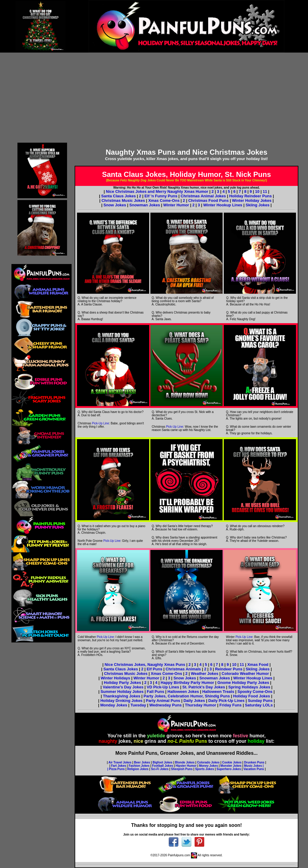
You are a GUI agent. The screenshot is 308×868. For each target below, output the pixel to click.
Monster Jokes (231, 766)
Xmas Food (258, 665)
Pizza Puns (117, 769)
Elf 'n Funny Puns (161, 196)
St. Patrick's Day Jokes (204, 687)
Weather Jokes (205, 674)
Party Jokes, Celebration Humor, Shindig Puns (187, 696)
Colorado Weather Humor (245, 674)
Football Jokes (162, 766)
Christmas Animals (183, 669)
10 (257, 191)
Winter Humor (176, 205)
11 (265, 191)
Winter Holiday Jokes (252, 200)
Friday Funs (231, 705)
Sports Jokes (205, 769)
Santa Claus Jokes (118, 196)
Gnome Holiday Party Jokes (243, 683)
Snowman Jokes (145, 205)
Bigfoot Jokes (162, 762)
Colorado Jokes (208, 762)
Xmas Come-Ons (164, 200)
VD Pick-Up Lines (163, 687)
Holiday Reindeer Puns (251, 196)
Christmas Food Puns (208, 200)
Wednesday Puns (166, 705)
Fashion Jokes (139, 766)
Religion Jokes (138, 769)
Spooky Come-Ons (255, 692)
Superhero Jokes (229, 769)
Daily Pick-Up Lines (226, 701)
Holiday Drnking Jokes (122, 701)
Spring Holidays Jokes (249, 687)
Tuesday (139, 705)
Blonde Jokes (185, 762)
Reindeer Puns (229, 669)
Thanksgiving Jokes (122, 696)
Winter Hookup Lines (223, 205)
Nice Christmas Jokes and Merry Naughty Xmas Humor (158, 191)
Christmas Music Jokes (123, 200)
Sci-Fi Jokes (160, 769)
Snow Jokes (115, 205)
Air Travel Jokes (120, 762)
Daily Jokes (194, 701)
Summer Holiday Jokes (122, 692)
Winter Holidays (115, 678)
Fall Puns (156, 692)
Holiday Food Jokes (252, 696)
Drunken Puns (254, 762)
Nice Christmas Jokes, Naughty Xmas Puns (145, 665)
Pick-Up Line (101, 423)
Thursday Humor (201, 705)
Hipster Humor (186, 766)
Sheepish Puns (182, 769)
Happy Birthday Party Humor (187, 683)
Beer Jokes (142, 762)
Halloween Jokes (183, 692)
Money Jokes (209, 766)
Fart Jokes (119, 766)
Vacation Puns (254, 769)
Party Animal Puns (163, 701)
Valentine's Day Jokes (124, 687)
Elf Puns (155, 669)
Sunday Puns (260, 701)
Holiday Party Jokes (123, 683)
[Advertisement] (154, 98)
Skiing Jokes (257, 205)
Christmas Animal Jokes (203, 196)
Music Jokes (253, 766)
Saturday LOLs (259, 705)
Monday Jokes (114, 705)
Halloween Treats (218, 692)
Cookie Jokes (232, 762)
